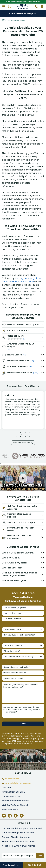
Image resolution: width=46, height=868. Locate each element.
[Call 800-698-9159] (35, 7)
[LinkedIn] (10, 816)
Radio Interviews (10, 809)
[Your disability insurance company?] (23, 657)
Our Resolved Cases (12, 796)
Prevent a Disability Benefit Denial (18, 841)
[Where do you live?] (23, 651)
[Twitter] (22, 816)
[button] (4, 6)
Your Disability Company (16, 20)
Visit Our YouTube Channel (15, 805)
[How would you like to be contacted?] (23, 635)
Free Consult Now (11, 865)
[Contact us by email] (41, 7)
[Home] (3, 20)
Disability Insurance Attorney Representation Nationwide (23, 6)
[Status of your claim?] (23, 646)
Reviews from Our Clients (14, 792)
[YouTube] (4, 816)
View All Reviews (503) (23, 443)
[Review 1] (23, 410)
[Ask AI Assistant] (10, 6)
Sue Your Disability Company (16, 837)
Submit (23, 724)
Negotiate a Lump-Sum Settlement (19, 846)
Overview (7, 788)
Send (40, 856)
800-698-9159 (35, 865)
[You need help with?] (23, 630)
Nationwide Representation (15, 801)
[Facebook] (16, 816)
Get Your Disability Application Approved (22, 828)
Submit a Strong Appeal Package (18, 833)
